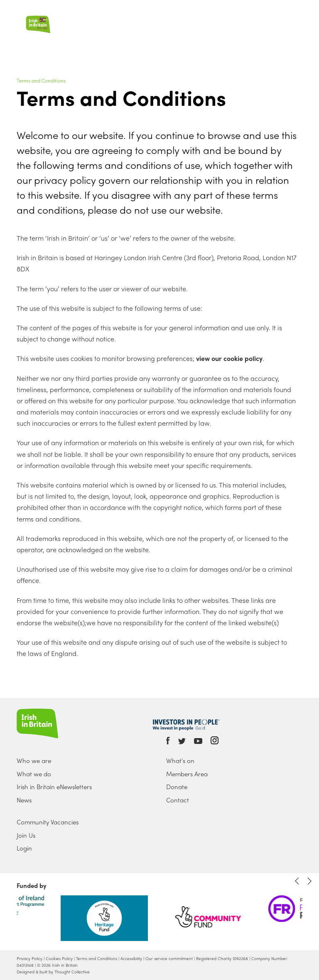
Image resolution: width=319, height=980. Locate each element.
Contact (178, 800)
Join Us (26, 835)
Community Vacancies (48, 822)
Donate (177, 787)
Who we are (34, 761)
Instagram (215, 740)
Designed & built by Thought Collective (53, 972)
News (24, 800)
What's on (180, 761)
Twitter (182, 741)
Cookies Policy (59, 958)
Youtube (198, 741)
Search (289, 13)
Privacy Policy (29, 958)
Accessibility (131, 958)
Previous (297, 881)
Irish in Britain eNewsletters (54, 787)
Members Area (187, 774)
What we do (34, 774)
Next (309, 881)
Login (24, 848)
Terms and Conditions (41, 80)
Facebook (168, 741)
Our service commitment (169, 958)
